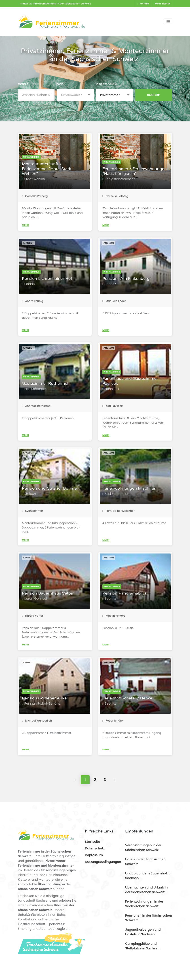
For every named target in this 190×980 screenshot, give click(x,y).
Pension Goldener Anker (45, 698)
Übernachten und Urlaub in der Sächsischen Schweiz (146, 890)
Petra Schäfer (113, 721)
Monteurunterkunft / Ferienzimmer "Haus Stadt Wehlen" (47, 169)
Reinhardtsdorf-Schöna (42, 703)
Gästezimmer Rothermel (45, 384)
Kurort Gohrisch (36, 599)
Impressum (94, 855)
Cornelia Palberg (35, 196)
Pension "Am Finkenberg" (127, 279)
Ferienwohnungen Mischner (129, 488)
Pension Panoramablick (125, 593)
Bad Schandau (36, 389)
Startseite (92, 842)
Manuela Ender (114, 301)
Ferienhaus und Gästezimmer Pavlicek (130, 381)
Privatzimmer (31, 157)
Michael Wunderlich (37, 721)
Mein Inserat (161, 4)
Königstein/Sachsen (120, 179)
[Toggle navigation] (168, 21)
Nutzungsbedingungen (103, 862)
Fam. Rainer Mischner (118, 511)
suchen (154, 95)
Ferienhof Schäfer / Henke (127, 698)
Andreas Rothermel (37, 406)
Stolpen (30, 494)
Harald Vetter (33, 616)
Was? (23, 84)
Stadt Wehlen (35, 179)
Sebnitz (30, 284)
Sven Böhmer (32, 511)
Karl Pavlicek (113, 406)
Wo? (61, 84)
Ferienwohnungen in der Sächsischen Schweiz (144, 904)
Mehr (25, 225)
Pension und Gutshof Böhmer (50, 488)
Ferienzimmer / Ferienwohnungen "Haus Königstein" (135, 171)
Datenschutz (95, 848)
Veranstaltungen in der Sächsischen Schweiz (143, 848)
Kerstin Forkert (114, 616)
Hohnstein (113, 389)
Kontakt (143, 4)
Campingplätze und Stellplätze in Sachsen (142, 946)
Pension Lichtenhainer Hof (47, 279)
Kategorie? (106, 84)
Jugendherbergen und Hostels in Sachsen (143, 932)
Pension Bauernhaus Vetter (48, 593)
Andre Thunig (33, 301)
